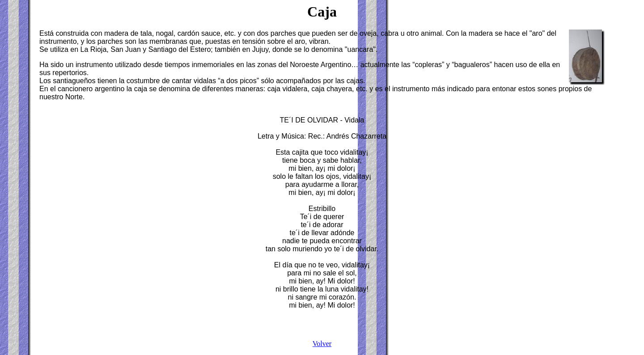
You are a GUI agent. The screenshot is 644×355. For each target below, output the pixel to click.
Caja (322, 12)
